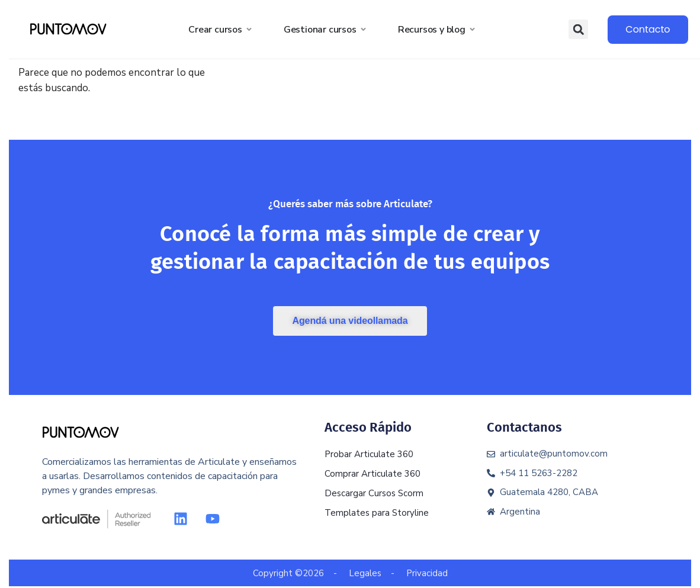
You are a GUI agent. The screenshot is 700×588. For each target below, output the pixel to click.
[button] (578, 29)
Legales (365, 573)
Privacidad (427, 573)
